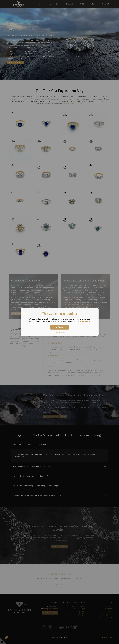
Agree (60, 327)
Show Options (60, 333)
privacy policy (84, 321)
